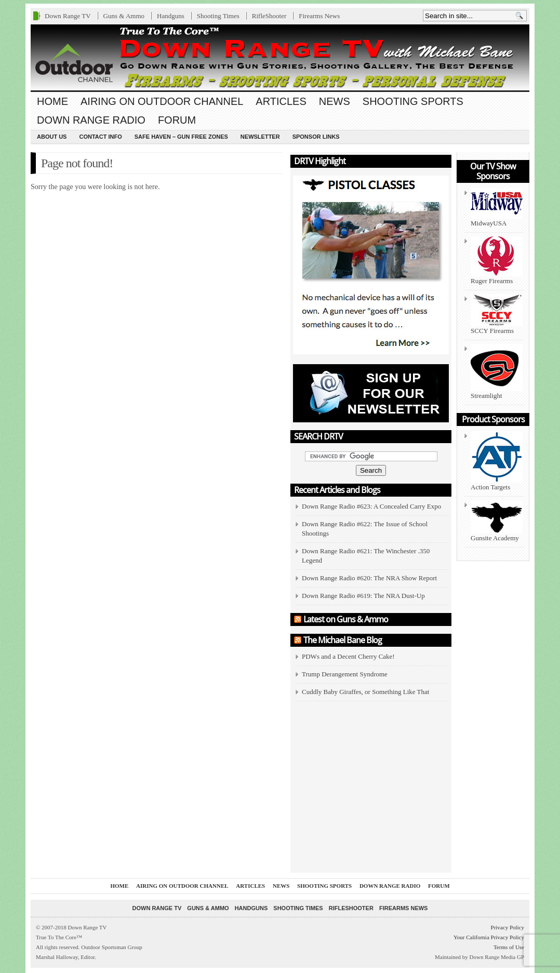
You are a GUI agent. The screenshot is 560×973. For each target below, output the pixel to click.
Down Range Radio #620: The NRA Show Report (369, 578)
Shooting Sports (413, 101)
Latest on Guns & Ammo (346, 619)
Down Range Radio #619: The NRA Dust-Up (363, 596)
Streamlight (497, 372)
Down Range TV (68, 16)
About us (52, 137)
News (335, 101)
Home (52, 101)
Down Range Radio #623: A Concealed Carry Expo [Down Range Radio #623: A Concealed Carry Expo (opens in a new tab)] (371, 506)
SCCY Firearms (497, 314)
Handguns (171, 16)
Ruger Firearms (497, 261)
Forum (177, 120)
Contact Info (100, 137)
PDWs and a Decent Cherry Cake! (348, 656)
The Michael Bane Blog (343, 640)
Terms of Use (509, 947)
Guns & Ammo (124, 16)
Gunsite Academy (497, 521)
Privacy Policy (508, 927)
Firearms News (319, 16)
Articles (281, 101)
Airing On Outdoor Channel (162, 101)
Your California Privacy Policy (489, 937)
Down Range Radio (91, 120)
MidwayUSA (497, 208)
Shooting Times (218, 16)
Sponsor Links (316, 137)
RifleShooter (269, 16)
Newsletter (260, 137)
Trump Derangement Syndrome (345, 674)
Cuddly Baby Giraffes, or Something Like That (365, 692)
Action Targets (497, 461)
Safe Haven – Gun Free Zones (181, 137)
